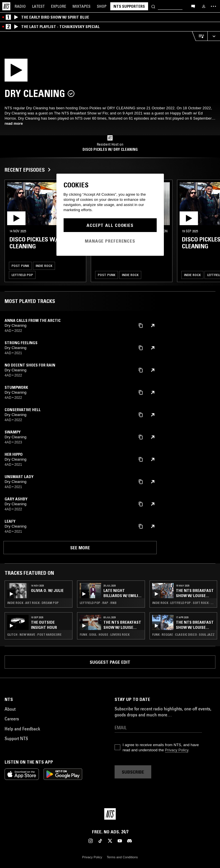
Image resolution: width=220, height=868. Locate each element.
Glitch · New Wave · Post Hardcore (34, 635)
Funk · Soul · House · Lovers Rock (105, 635)
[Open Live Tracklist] (200, 36)
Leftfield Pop (22, 275)
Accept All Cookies (110, 225)
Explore (59, 6)
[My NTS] (204, 6)
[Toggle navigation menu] (213, 6)
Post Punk (20, 266)
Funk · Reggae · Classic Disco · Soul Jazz (183, 635)
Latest (38, 6)
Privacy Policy (177, 750)
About (10, 709)
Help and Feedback (22, 729)
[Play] (40, 72)
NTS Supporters (129, 6)
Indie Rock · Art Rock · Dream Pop (33, 603)
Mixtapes (81, 6)
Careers (12, 719)
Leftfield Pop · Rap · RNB (98, 603)
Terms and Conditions (122, 857)
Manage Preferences (110, 241)
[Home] (6, 6)
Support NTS (16, 738)
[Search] (153, 6)
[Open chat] (193, 6)
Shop (102, 6)
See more (80, 548)
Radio (20, 6)
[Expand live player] (214, 36)
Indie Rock (44, 266)
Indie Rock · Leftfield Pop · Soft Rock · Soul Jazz (183, 603)
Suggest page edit (110, 662)
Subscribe (133, 772)
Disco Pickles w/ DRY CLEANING (110, 149)
